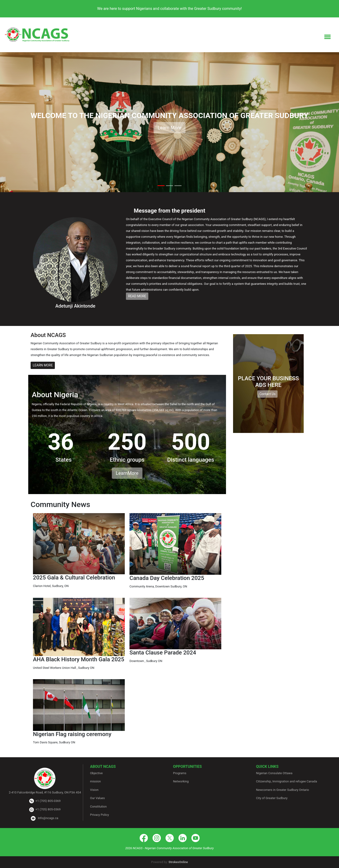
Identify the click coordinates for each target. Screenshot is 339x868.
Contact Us (268, 394)
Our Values (98, 798)
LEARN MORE (43, 365)
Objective (97, 773)
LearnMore (127, 473)
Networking (181, 781)
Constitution (99, 807)
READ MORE (137, 296)
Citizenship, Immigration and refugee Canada (287, 781)
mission (96, 781)
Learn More (169, 128)
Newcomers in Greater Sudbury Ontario (283, 790)
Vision (94, 790)
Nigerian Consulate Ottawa (274, 773)
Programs (180, 773)
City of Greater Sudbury (272, 798)
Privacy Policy (100, 815)
